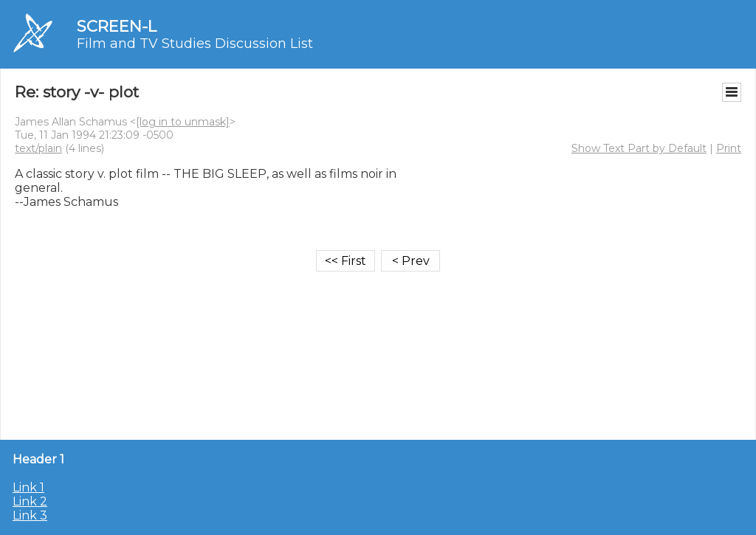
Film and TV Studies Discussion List (195, 44)
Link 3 (30, 515)
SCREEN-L (117, 26)
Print (729, 148)
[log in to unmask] (183, 122)
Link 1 (28, 487)
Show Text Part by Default (639, 148)
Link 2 (30, 501)
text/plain (38, 148)
